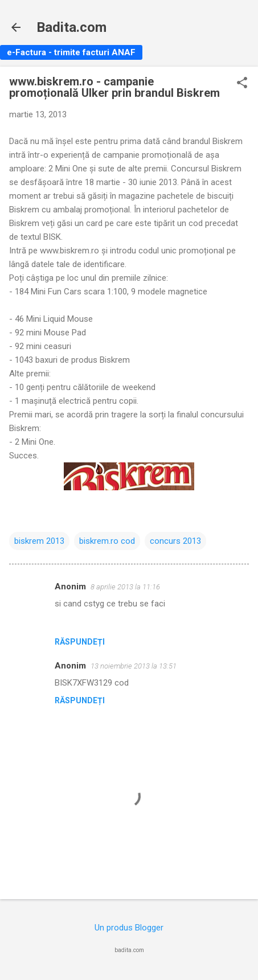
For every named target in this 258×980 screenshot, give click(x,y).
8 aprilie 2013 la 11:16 (125, 587)
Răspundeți (80, 642)
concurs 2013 (175, 541)
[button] (242, 84)
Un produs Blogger (129, 928)
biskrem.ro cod (107, 541)
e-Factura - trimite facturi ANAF (71, 52)
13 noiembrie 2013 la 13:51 (134, 666)
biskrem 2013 (39, 541)
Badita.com (71, 27)
